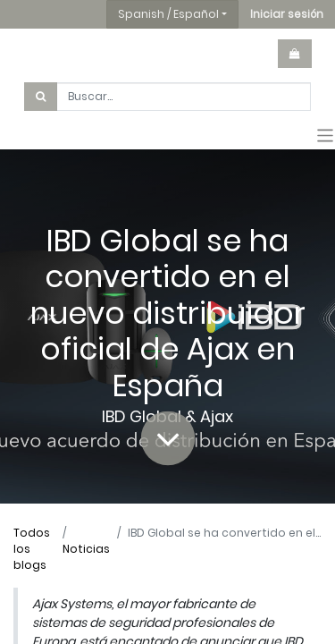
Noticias (86, 549)
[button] (287, 14)
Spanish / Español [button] (168, 14)
